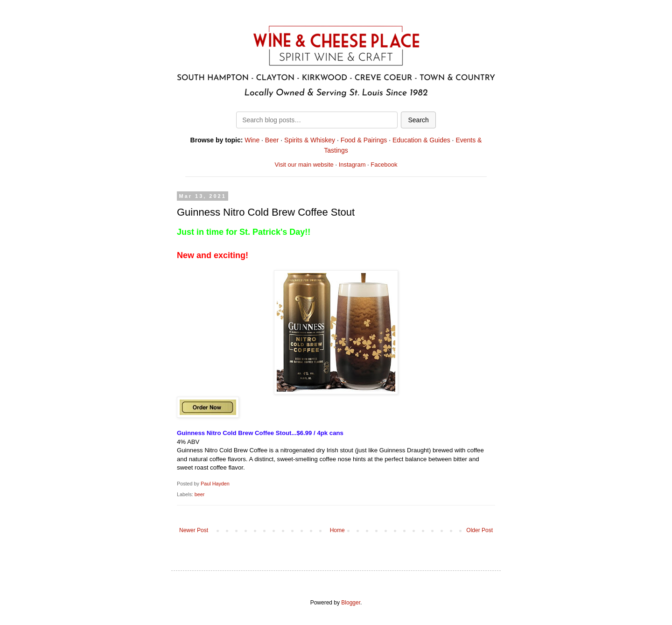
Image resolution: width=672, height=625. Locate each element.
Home (337, 530)
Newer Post (194, 530)
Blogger (351, 603)
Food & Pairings (364, 140)
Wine (252, 140)
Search (418, 120)
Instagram (352, 165)
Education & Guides (421, 140)
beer (200, 494)
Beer (272, 140)
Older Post (479, 530)
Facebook (384, 165)
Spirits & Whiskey (310, 140)
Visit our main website (304, 165)
